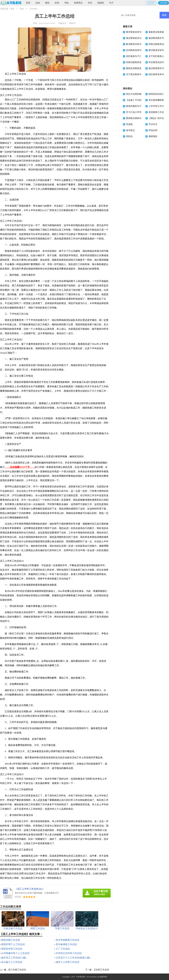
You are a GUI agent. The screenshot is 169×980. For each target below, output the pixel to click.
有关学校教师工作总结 (67, 940)
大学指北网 (80, 977)
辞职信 (129, 136)
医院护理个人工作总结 (13, 944)
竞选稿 (129, 124)
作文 (90, 3)
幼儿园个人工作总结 (12, 962)
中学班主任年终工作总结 (69, 953)
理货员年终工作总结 (12, 949)
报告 (47, 3)
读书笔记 (130, 130)
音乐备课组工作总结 (66, 944)
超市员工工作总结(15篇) (14, 958)
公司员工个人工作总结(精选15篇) (73, 958)
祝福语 (101, 3)
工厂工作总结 (63, 949)
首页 (28, 3)
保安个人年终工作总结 (67, 962)
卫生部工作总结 (101, 970)
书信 (66, 3)
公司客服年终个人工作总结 (15, 953)
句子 (111, 3)
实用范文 (78, 3)
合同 (57, 3)
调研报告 (153, 136)
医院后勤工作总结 (11, 940)
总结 (38, 3)
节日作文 (153, 124)
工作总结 (33, 9)
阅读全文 (62, 23)
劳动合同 (153, 130)
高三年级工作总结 (17, 970)
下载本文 (72, 23)
